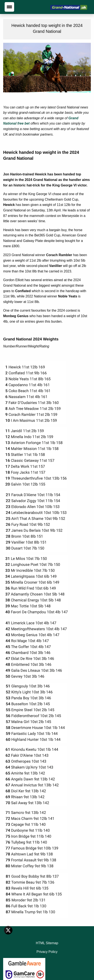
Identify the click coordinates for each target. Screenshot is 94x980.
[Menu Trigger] (9, 7)
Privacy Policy (47, 952)
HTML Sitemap (47, 943)
